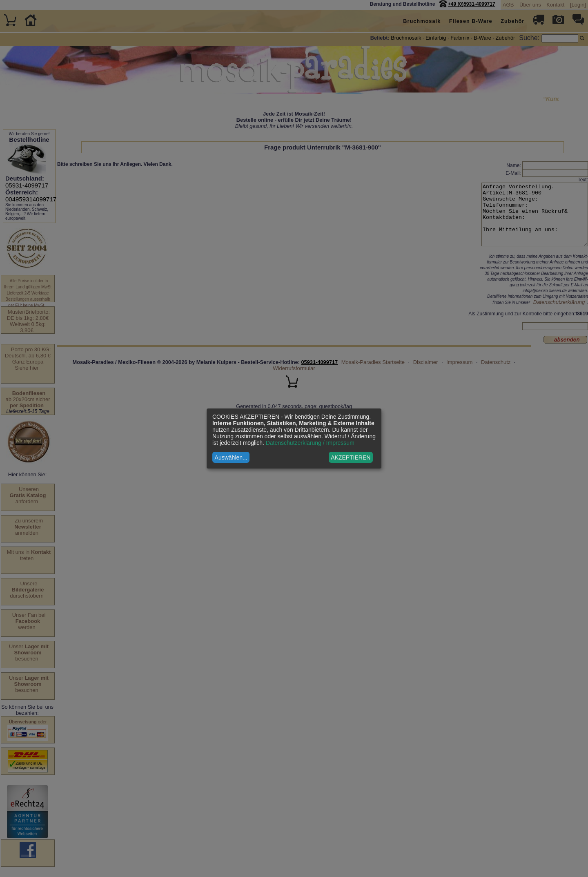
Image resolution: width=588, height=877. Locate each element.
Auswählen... (231, 457)
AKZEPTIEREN (351, 457)
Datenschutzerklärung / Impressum (310, 443)
